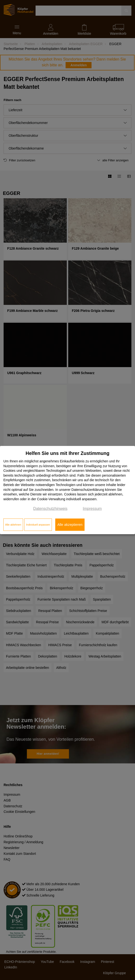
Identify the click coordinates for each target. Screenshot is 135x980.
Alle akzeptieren (70, 525)
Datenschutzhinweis (50, 509)
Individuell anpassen (38, 525)
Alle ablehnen (13, 525)
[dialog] (67, 490)
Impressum (92, 509)
